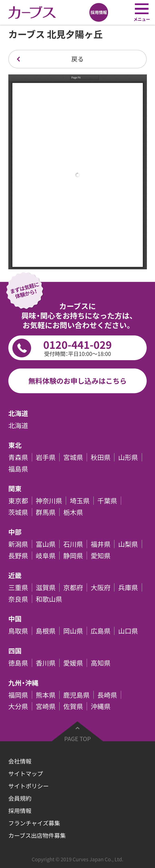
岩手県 (46, 457)
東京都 (18, 501)
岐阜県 (46, 556)
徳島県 (18, 663)
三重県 (18, 587)
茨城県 (18, 512)
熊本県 (46, 695)
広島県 (101, 631)
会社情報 (20, 761)
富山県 (46, 544)
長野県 (18, 556)
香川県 (46, 663)
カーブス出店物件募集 (37, 835)
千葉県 (107, 501)
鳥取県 (18, 631)
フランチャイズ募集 (34, 823)
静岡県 (73, 556)
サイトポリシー (29, 786)
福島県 (18, 469)
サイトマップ (26, 773)
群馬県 (46, 512)
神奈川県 (49, 501)
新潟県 (18, 544)
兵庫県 (128, 587)
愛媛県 (73, 663)
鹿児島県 (76, 695)
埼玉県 (80, 501)
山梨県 (128, 544)
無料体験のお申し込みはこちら (77, 381)
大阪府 (101, 587)
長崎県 (107, 695)
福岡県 (18, 695)
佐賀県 (73, 706)
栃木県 (73, 512)
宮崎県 (46, 706)
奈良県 (18, 599)
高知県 (101, 663)
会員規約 (20, 798)
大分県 (18, 706)
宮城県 (73, 457)
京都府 (73, 587)
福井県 (101, 544)
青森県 (18, 457)
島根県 (46, 631)
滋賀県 (46, 587)
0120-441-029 (78, 347)
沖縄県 (101, 706)
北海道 (18, 425)
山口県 (128, 631)
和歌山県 (49, 599)
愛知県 (101, 556)
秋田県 (101, 457)
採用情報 (20, 811)
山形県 (128, 457)
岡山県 (73, 631)
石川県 (73, 544)
